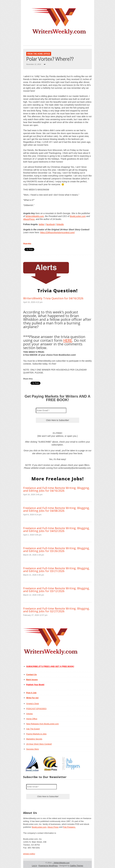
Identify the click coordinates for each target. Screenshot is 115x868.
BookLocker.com (78, 216)
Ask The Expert (33, 729)
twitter (42, 224)
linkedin (60, 224)
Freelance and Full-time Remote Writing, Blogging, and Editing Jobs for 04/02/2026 (56, 529)
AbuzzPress (29, 219)
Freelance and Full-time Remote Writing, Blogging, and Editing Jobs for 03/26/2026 (56, 550)
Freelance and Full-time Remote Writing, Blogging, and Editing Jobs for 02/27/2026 (56, 610)
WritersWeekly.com (35, 216)
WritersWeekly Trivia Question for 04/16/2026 (53, 298)
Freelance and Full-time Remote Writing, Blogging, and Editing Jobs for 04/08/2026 (56, 509)
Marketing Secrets (34, 739)
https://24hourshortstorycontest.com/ (57, 232)
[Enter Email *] (51, 410)
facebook (51, 224)
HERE (68, 340)
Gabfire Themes (77, 866)
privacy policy (29, 854)
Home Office (32, 719)
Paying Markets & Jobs (36, 734)
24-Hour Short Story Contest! (39, 744)
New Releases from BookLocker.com (42, 724)
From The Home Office (39, 54)
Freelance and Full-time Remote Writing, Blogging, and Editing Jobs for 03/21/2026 (56, 570)
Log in (34, 866)
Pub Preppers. (69, 827)
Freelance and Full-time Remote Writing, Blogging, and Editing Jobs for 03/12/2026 (56, 590)
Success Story (33, 749)
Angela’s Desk (33, 704)
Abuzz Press (53, 827)
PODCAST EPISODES (36, 709)
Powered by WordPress (48, 866)
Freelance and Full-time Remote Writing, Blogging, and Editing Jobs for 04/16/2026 (56, 489)
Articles (30, 714)
